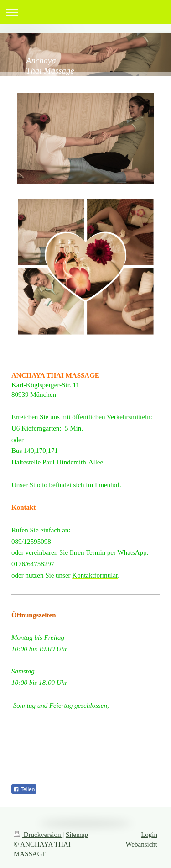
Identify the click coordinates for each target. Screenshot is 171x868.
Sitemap (77, 835)
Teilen (24, 789)
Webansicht (141, 844)
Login (149, 835)
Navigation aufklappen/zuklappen (85, 12)
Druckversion (38, 835)
